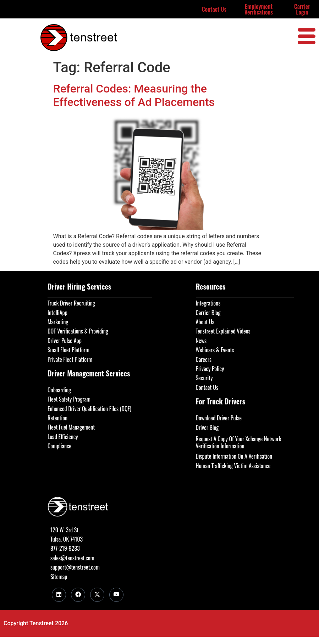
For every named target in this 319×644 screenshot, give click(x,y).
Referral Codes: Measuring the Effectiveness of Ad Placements (134, 95)
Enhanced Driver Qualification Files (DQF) (89, 409)
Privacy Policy (210, 369)
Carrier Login (302, 9)
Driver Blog (207, 427)
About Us (205, 322)
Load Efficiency (63, 437)
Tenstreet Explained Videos (223, 331)
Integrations (208, 303)
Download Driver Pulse (219, 418)
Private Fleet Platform (70, 359)
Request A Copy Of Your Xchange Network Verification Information (239, 442)
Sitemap (59, 577)
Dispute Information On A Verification (234, 456)
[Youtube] (116, 595)
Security (204, 378)
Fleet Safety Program (69, 399)
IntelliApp (57, 313)
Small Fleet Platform (68, 350)
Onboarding (59, 390)
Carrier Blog (208, 313)
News (201, 341)
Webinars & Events (215, 350)
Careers (204, 359)
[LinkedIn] (59, 595)
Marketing (58, 322)
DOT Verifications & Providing (78, 331)
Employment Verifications (259, 9)
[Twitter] (97, 595)
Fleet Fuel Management (71, 427)
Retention (57, 418)
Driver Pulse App (65, 341)
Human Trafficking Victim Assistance (233, 466)
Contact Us (214, 9)
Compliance (59, 446)
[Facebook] (78, 595)
